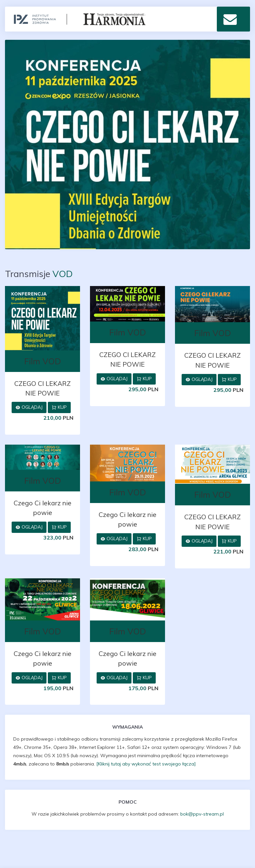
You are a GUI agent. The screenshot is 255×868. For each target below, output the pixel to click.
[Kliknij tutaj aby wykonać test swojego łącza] (146, 764)
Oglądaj (29, 407)
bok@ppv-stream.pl (202, 814)
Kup (59, 407)
